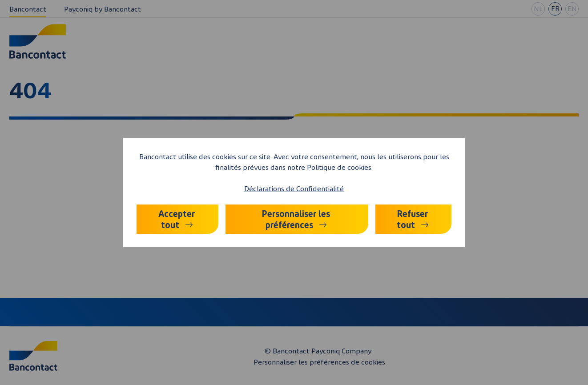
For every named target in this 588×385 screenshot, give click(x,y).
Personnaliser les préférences (296, 219)
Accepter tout (177, 219)
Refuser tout (412, 219)
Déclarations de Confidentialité (294, 188)
